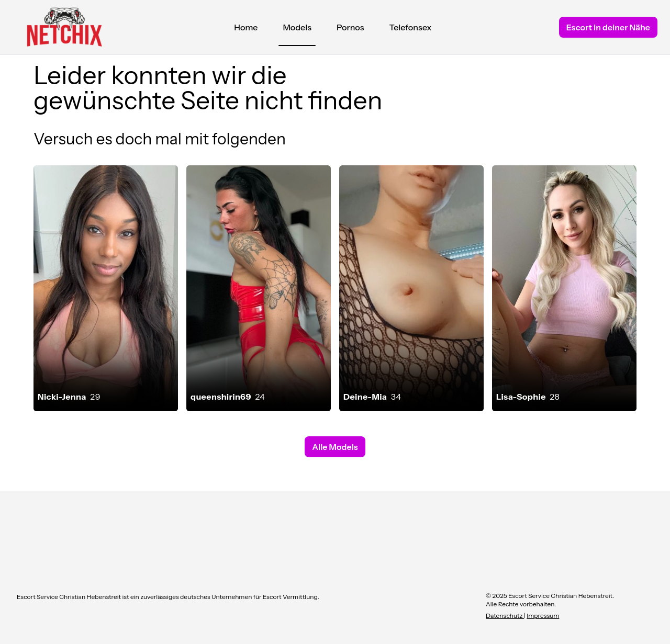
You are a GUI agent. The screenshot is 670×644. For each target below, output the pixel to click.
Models (297, 30)
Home (246, 27)
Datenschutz (505, 615)
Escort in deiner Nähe (608, 27)
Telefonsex (411, 27)
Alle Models (335, 447)
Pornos (350, 27)
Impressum (543, 615)
